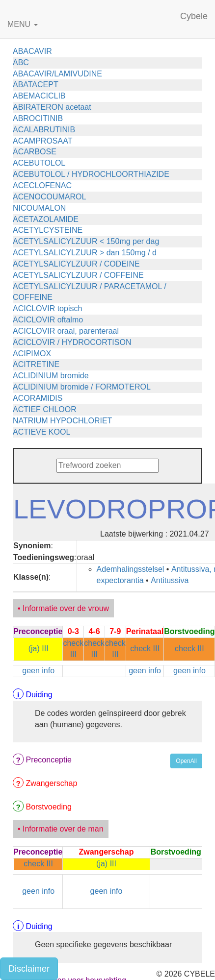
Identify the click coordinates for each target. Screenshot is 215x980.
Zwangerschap (51, 783)
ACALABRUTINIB (44, 130)
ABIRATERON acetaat (52, 107)
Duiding (39, 695)
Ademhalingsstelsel (131, 569)
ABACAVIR (32, 51)
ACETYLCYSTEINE (48, 230)
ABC (21, 62)
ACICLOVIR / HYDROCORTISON (72, 342)
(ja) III (39, 649)
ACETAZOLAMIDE (46, 219)
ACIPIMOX (32, 354)
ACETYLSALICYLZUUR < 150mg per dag (86, 241)
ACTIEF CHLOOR (45, 409)
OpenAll (186, 761)
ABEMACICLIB (39, 96)
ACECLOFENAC (42, 185)
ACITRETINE (36, 364)
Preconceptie (48, 760)
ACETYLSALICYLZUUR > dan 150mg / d (85, 253)
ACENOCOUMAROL (49, 197)
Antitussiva (170, 580)
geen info (38, 671)
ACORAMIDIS (38, 398)
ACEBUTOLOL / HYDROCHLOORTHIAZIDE (91, 174)
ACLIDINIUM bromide (51, 376)
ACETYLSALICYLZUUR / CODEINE (76, 264)
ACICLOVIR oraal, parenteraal (66, 331)
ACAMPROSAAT (43, 141)
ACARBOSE (35, 152)
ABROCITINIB (38, 118)
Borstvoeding (48, 807)
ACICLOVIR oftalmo (48, 320)
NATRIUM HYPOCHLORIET (62, 421)
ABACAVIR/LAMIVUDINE (57, 74)
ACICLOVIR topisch (47, 308)
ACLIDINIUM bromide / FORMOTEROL (82, 387)
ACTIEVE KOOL (41, 432)
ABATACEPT (36, 85)
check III (145, 649)
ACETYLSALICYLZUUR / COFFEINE (78, 275)
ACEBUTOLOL (39, 163)
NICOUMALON (39, 208)
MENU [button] (23, 24)
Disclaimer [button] (29, 969)
